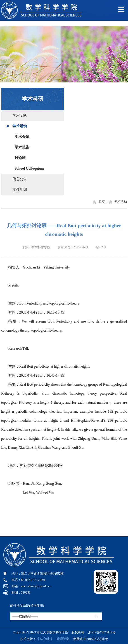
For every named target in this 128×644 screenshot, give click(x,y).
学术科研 (33, 99)
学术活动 (20, 126)
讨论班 (20, 158)
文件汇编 (20, 190)
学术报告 (22, 147)
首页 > (103, 202)
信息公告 (20, 179)
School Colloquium (29, 168)
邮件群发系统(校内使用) (27, 606)
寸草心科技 (45, 639)
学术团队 (20, 115)
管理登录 (61, 639)
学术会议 (22, 137)
